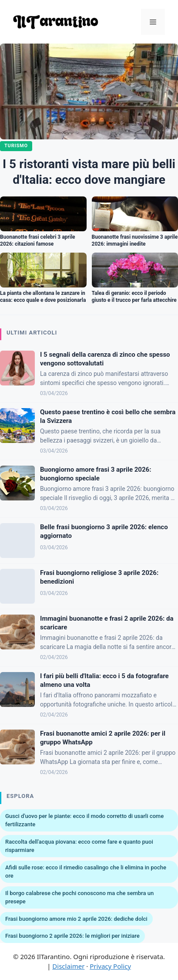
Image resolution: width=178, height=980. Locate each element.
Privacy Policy (110, 966)
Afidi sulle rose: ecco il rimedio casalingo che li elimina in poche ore (86, 872)
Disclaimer (68, 966)
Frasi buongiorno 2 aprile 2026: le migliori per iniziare (72, 936)
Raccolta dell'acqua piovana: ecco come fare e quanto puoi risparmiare (79, 846)
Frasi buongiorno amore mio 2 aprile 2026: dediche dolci (76, 919)
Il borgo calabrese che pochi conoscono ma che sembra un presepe (79, 897)
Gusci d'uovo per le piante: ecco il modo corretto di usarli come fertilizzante (84, 820)
